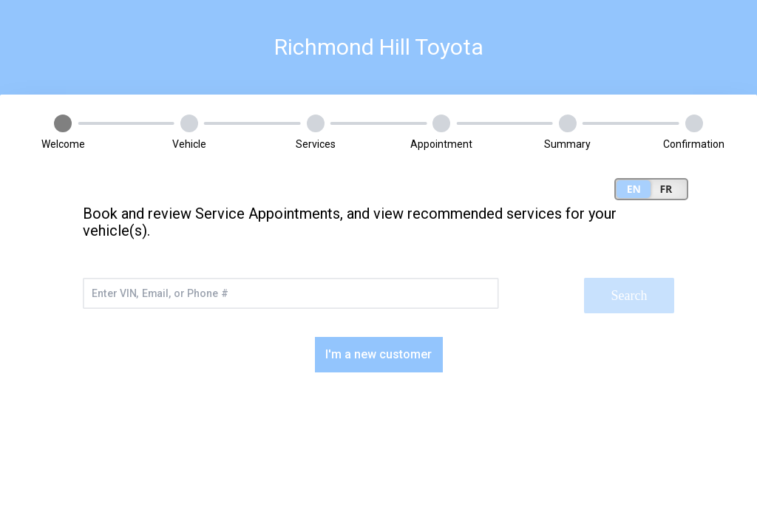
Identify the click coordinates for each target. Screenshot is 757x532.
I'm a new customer (378, 354)
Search (629, 296)
